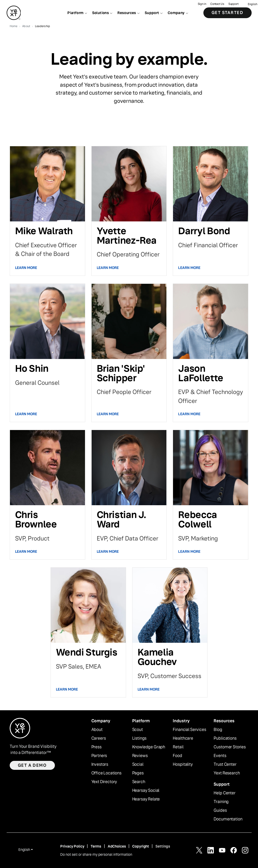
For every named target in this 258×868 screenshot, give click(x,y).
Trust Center (225, 764)
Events (220, 756)
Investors (100, 764)
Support (234, 4)
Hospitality (183, 764)
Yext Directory (104, 782)
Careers (99, 738)
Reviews (140, 756)
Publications (225, 738)
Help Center (224, 793)
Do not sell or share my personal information (96, 854)
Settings (163, 846)
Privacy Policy (72, 846)
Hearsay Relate (146, 799)
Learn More (26, 268)
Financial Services (189, 730)
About (97, 730)
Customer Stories (230, 747)
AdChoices (117, 846)
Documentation (228, 819)
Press (96, 747)
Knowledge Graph (149, 747)
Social (138, 764)
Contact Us (217, 4)
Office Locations (106, 773)
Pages (138, 773)
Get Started (228, 13)
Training (221, 802)
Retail (178, 747)
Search (139, 782)
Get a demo (32, 765)
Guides (220, 810)
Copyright (141, 846)
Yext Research (227, 773)
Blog (218, 730)
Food (177, 756)
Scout (138, 730)
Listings (139, 738)
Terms (96, 846)
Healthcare (183, 738)
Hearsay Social (146, 791)
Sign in (202, 4)
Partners (99, 756)
